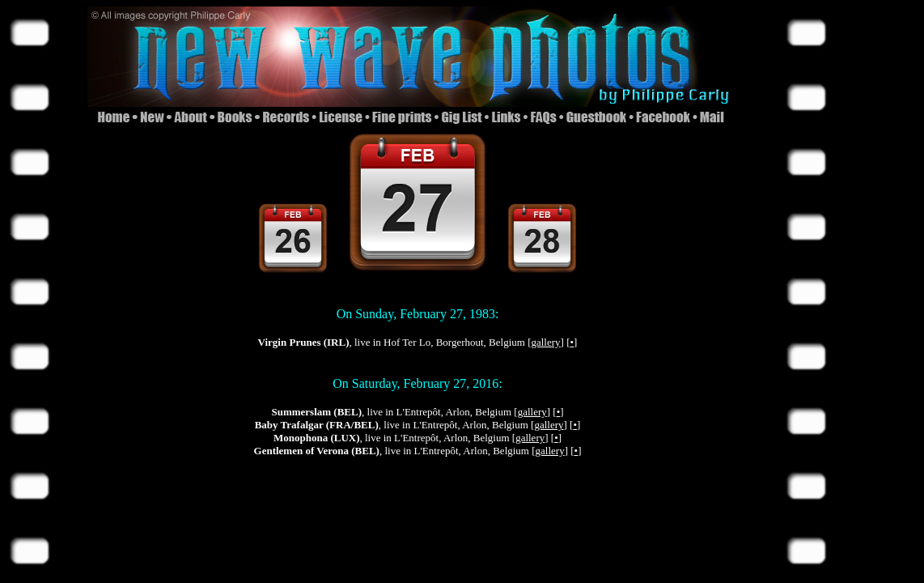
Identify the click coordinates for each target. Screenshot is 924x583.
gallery (545, 342)
